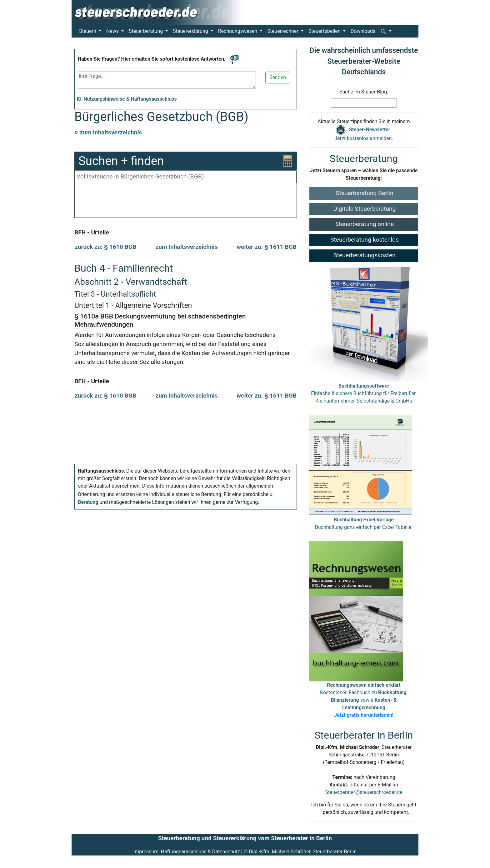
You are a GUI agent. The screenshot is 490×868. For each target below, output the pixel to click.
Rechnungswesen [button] (238, 31)
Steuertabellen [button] (325, 31)
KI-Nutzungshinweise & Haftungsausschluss (127, 99)
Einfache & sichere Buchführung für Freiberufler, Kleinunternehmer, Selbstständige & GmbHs (364, 393)
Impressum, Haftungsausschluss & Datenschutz (187, 852)
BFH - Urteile (92, 232)
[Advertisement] (186, 202)
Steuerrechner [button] (283, 31)
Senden (278, 77)
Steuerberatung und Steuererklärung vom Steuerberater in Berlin (245, 838)
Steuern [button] (88, 31)
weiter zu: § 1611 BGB (267, 247)
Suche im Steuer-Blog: (364, 92)
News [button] (113, 31)
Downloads (363, 31)
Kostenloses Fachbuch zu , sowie (364, 700)
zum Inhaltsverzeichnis (111, 132)
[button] (386, 31)
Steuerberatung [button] (146, 31)
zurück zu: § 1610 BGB (105, 247)
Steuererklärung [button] (191, 31)
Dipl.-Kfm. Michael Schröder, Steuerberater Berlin (303, 852)
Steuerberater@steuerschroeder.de (364, 792)
